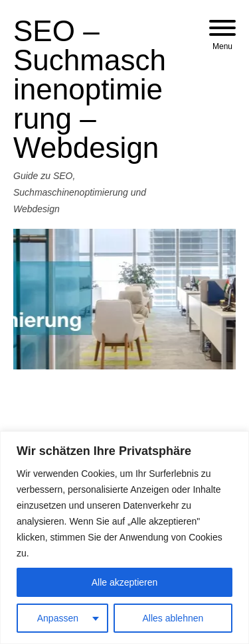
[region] (124, 538)
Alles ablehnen (173, 618)
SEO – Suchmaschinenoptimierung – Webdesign (90, 89)
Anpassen (58, 618)
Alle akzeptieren (125, 582)
